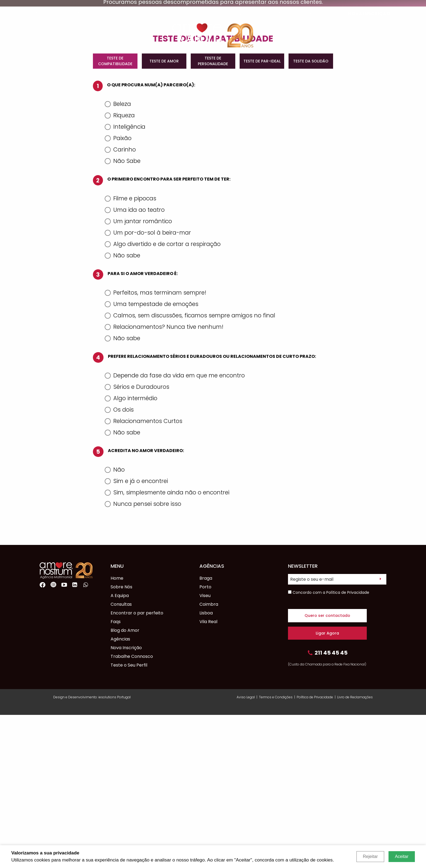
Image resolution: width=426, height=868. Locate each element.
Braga (206, 731)
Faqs (236, 14)
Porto (205, 740)
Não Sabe (123, 314)
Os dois (120, 563)
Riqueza (120, 268)
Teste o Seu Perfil (129, 818)
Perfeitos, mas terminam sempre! (156, 446)
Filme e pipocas (131, 351)
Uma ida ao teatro (135, 363)
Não (115, 623)
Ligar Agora (327, 786)
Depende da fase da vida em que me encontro (175, 528)
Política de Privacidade (348, 746)
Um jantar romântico (139, 374)
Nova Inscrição (369, 14)
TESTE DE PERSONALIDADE (213, 214)
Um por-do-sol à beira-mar (148, 386)
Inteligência (126, 280)
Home (117, 731)
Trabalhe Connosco (132, 809)
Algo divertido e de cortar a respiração (163, 397)
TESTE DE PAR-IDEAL (262, 214)
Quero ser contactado (327, 769)
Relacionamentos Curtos (144, 574)
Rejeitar (370, 856)
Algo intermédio (132, 551)
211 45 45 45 (327, 807)
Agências (319, 14)
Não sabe (123, 408)
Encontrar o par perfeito (184, 14)
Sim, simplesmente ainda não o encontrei (168, 646)
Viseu (205, 749)
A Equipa (87, 14)
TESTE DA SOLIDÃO (311, 214)
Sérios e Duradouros (138, 540)
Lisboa (206, 766)
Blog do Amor (275, 14)
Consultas (127, 14)
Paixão (119, 291)
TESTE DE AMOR (164, 214)
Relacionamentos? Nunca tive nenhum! (165, 480)
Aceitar (402, 856)
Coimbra (209, 757)
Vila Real (208, 775)
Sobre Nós (47, 14)
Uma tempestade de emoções (152, 457)
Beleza (118, 257)
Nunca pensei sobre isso (144, 657)
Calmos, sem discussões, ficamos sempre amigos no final (191, 468)
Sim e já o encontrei (137, 634)
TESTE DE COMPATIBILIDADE (115, 214)
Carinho (121, 303)
